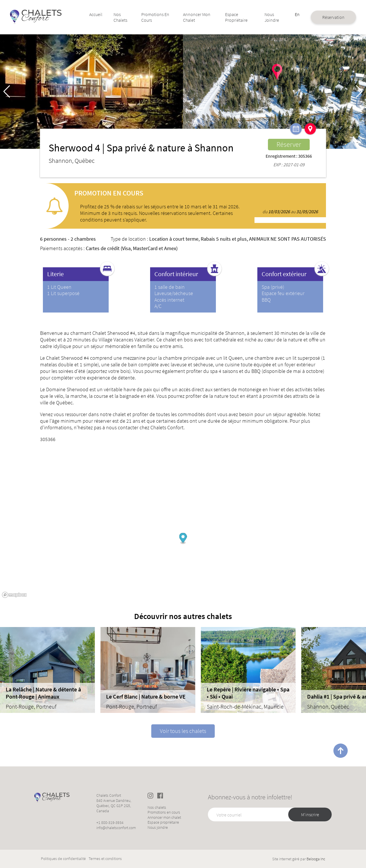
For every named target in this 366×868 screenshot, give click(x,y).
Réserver (289, 144)
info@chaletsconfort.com (116, 828)
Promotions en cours (155, 17)
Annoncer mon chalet (195, 17)
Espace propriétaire (231, 17)
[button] (359, 92)
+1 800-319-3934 (110, 822)
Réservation (321, 17)
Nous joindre (263, 17)
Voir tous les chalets (183, 731)
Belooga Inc (316, 859)
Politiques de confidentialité (63, 859)
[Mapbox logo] (14, 595)
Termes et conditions (105, 859)
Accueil (102, 14)
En (286, 14)
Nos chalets (126, 17)
